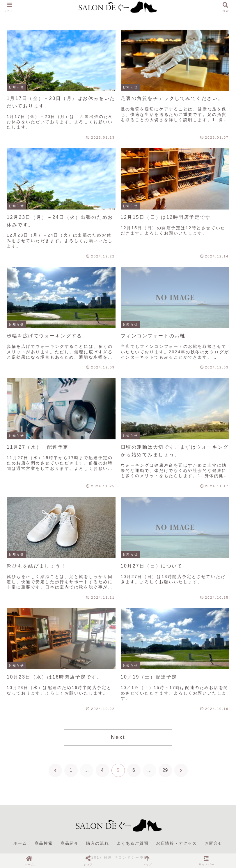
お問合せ (214, 843)
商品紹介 (70, 843)
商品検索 (44, 843)
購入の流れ (97, 843)
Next (118, 737)
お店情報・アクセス (176, 843)
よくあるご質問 (133, 843)
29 (165, 770)
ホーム (20, 843)
